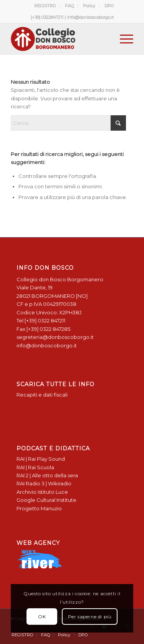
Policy (89, 6)
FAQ (69, 6)
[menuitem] (45, 6)
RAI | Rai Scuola (35, 467)
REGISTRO (45, 6)
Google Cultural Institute (46, 500)
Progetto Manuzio (39, 508)
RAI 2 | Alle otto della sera (47, 475)
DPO (109, 6)
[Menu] (123, 39)
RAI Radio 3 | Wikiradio (44, 483)
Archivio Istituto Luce (42, 492)
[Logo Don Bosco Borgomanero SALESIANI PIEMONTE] (60, 39)
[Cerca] (68, 123)
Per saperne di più (90, 617)
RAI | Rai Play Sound (41, 459)
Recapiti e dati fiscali (42, 395)
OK (42, 617)
